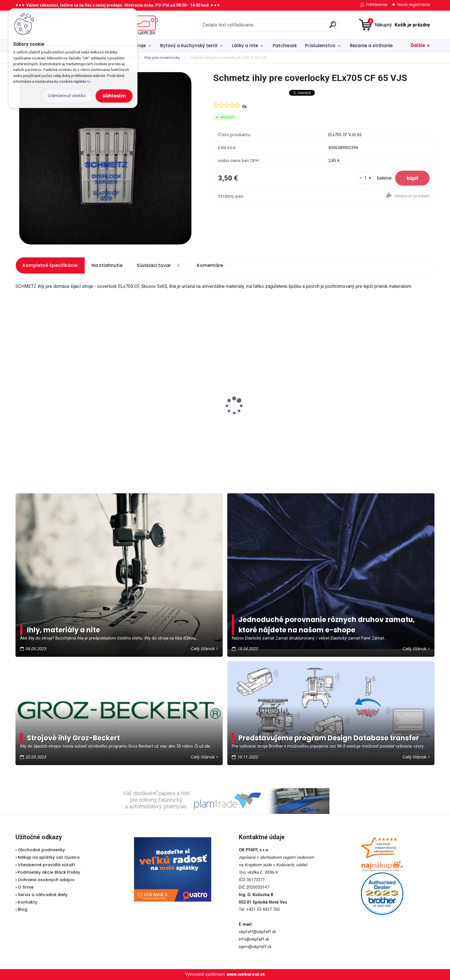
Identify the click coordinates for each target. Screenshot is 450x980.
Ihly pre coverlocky (162, 58)
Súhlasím (114, 96)
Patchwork (285, 46)
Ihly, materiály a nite (64, 630)
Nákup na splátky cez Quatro (49, 857)
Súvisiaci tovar (160, 265)
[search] (285, 27)
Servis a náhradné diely (43, 895)
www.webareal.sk (246, 974)
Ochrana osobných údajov (46, 880)
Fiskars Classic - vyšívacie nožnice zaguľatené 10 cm (376, 417)
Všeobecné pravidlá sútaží (46, 865)
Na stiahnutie (107, 265)
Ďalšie (418, 45)
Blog (23, 909)
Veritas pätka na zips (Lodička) (266, 399)
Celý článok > (204, 649)
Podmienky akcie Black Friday (48, 872)
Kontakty (28, 902)
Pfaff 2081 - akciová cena (48, 392)
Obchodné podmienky (41, 850)
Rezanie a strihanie (371, 46)
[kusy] (365, 178)
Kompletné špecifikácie (50, 265)
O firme (26, 887)
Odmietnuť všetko (67, 96)
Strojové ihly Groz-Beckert (73, 738)
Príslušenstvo (320, 46)
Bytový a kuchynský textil (189, 46)
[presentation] (20, 397)
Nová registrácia (414, 5)
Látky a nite (245, 46)
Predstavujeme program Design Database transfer (329, 738)
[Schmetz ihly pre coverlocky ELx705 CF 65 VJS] (105, 158)
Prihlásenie (377, 5)
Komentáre (215, 265)
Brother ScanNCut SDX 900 (155, 402)
